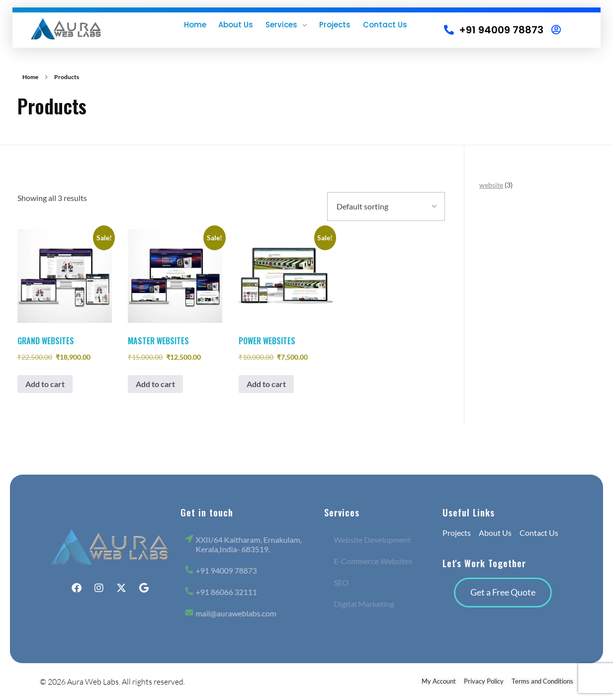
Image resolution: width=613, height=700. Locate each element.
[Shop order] (386, 206)
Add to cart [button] (45, 384)
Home (30, 77)
